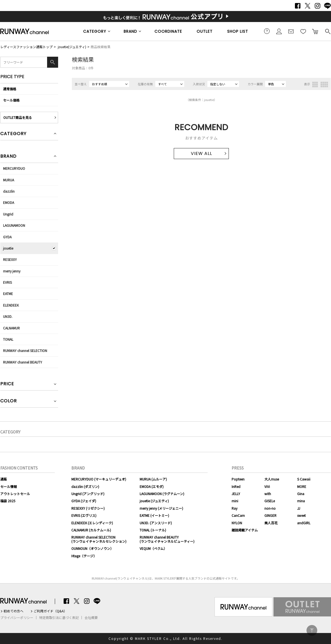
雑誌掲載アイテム (245, 530)
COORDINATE (168, 31)
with (268, 494)
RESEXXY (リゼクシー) (88, 508)
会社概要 (91, 618)
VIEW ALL (201, 153)
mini (235, 501)
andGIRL (304, 523)
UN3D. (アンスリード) (156, 523)
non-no (270, 508)
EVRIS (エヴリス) (84, 515)
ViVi (267, 486)
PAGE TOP (312, 630)
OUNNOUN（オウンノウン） (92, 548)
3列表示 (315, 84)
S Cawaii (304, 479)
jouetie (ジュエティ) (154, 501)
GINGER (270, 515)
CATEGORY (95, 31)
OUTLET (205, 31)
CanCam (238, 515)
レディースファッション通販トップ (26, 47)
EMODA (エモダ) (152, 486)
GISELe (270, 501)
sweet (301, 515)
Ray (234, 508)
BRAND (130, 31)
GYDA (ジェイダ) (84, 501)
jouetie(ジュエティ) (72, 47)
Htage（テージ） (84, 556)
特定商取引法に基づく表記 (59, 618)
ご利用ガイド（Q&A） (50, 611)
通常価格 (10, 89)
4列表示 (324, 84)
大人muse (272, 479)
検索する (327, 31)
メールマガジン (291, 31)
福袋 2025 (8, 501)
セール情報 (9, 486)
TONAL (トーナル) (153, 530)
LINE (327, 6)
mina (301, 501)
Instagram (318, 6)
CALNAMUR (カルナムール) (91, 530)
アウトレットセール (15, 494)
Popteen (238, 479)
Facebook (298, 6)
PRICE (7, 384)
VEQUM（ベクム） (153, 548)
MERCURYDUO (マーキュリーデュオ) (99, 479)
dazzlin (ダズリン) (85, 486)
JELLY (236, 494)
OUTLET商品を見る (18, 117)
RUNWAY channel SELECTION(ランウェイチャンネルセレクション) (99, 539)
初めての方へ (13, 611)
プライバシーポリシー (17, 618)
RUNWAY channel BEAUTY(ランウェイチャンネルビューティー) (167, 539)
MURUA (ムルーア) (153, 479)
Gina (301, 494)
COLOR (9, 401)
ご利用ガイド (267, 31)
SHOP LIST (238, 31)
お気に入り (303, 31)
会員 (279, 31)
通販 (4, 479)
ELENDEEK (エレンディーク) (92, 523)
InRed (236, 486)
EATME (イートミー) (154, 515)
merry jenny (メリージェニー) (161, 508)
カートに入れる (315, 31)
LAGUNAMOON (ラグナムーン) (162, 494)
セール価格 (11, 100)
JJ (299, 508)
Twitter (308, 6)
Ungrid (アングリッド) (88, 494)
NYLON (237, 523)
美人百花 (271, 523)
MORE (302, 486)
